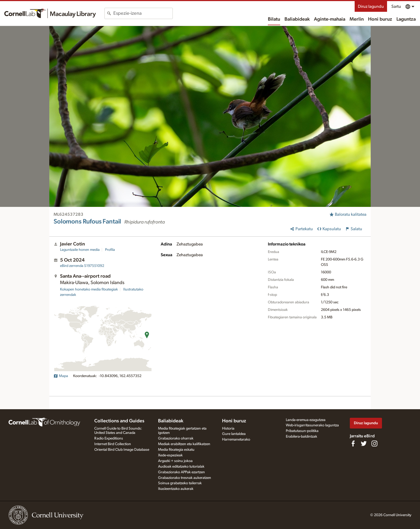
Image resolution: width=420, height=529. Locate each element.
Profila (110, 250)
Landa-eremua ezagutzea (306, 420)
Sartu (396, 6)
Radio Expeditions (109, 438)
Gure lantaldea (234, 434)
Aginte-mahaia (330, 19)
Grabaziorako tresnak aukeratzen (185, 478)
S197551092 (82, 266)
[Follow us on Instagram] (374, 444)
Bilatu (274, 19)
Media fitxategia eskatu (176, 450)
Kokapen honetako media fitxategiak (89, 289)
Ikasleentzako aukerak (176, 489)
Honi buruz (380, 19)
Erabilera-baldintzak (301, 437)
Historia (228, 429)
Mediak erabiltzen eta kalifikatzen (184, 444)
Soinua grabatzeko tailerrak (180, 483)
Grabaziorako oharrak (176, 438)
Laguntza (406, 19)
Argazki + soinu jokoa (175, 461)
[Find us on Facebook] (353, 444)
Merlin (357, 19)
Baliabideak (297, 19)
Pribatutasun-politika (302, 431)
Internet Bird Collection (113, 444)
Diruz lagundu (371, 6)
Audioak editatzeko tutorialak (181, 467)
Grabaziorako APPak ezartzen (181, 472)
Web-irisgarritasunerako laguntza (312, 425)
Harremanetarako (236, 439)
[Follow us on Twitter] (364, 444)
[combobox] (143, 13)
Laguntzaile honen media (80, 250)
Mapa (61, 376)
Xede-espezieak (170, 455)
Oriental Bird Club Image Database (122, 450)
